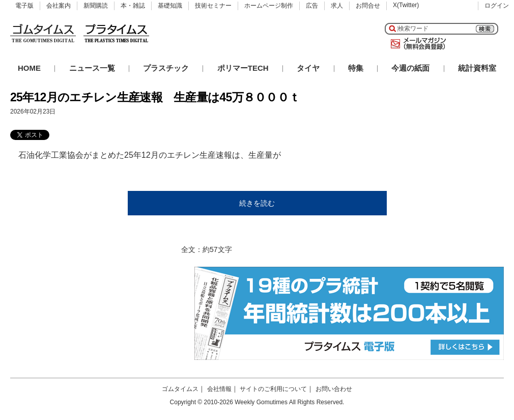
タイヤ (308, 68)
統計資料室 (477, 68)
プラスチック (166, 68)
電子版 (24, 6)
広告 (312, 6)
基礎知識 (170, 6)
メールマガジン (416, 44)
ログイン (497, 6)
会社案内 (59, 6)
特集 (356, 68)
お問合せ (368, 6)
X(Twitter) (406, 5)
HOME (29, 68)
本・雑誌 (133, 6)
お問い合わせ (334, 389)
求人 (337, 6)
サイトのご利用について (273, 389)
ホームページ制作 (269, 6)
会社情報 (219, 389)
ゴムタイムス (180, 389)
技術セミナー (213, 6)
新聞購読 (96, 6)
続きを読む (257, 203)
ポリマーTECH (243, 68)
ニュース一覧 (92, 68)
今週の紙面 (410, 68)
